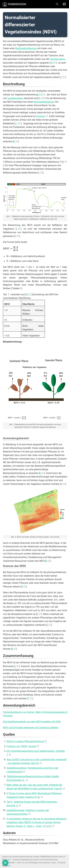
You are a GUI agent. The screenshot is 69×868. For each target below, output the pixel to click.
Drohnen (41, 116)
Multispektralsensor (44, 102)
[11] (41, 95)
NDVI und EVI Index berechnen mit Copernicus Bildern (31, 728)
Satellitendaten (15, 98)
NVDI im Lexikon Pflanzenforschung (25, 741)
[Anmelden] (64, 4)
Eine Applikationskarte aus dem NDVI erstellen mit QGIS (32, 722)
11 (16, 124)
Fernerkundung (57, 59)
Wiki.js (8, 866)
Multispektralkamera (26, 48)
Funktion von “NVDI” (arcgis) (21, 746)
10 (51, 63)
